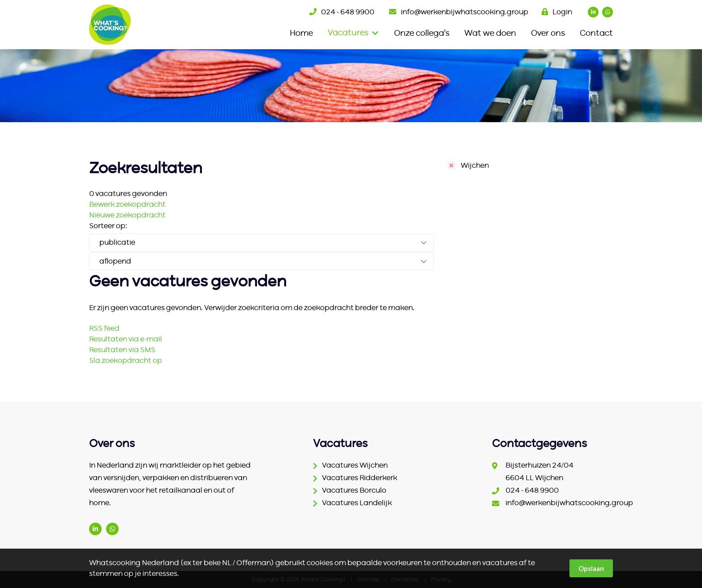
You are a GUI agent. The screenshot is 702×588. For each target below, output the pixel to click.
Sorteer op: (108, 226)
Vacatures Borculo (354, 490)
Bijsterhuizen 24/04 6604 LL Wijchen (539, 472)
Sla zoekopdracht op (126, 361)
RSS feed (104, 328)
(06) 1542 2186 (112, 529)
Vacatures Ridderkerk (360, 478)
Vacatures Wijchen (355, 465)
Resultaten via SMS (122, 350)
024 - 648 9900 (348, 12)
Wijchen (475, 166)
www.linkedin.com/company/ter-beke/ (95, 529)
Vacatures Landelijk (357, 503)
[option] (351, 86)
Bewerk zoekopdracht (127, 205)
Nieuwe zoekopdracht (127, 215)
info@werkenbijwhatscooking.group (464, 12)
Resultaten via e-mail (126, 339)
